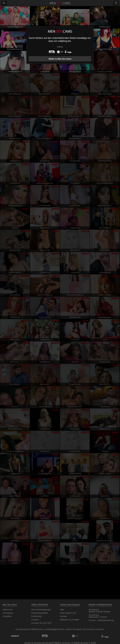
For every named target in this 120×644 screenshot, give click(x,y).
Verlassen (60, 47)
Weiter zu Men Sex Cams (60, 59)
